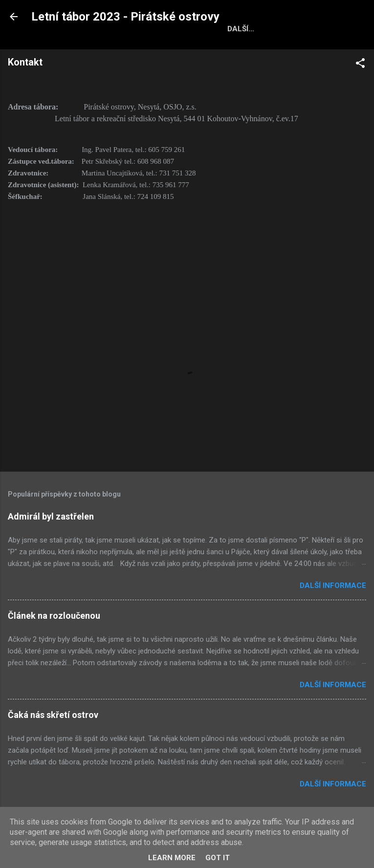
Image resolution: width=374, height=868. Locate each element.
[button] (360, 87)
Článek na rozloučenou (54, 638)
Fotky (147, 49)
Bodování (239, 49)
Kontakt (292, 49)
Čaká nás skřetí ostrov (53, 737)
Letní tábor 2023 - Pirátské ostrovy (125, 17)
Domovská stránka (78, 49)
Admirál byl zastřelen (51, 539)
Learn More (172, 858)
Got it (218, 858)
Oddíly (190, 49)
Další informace (333, 608)
